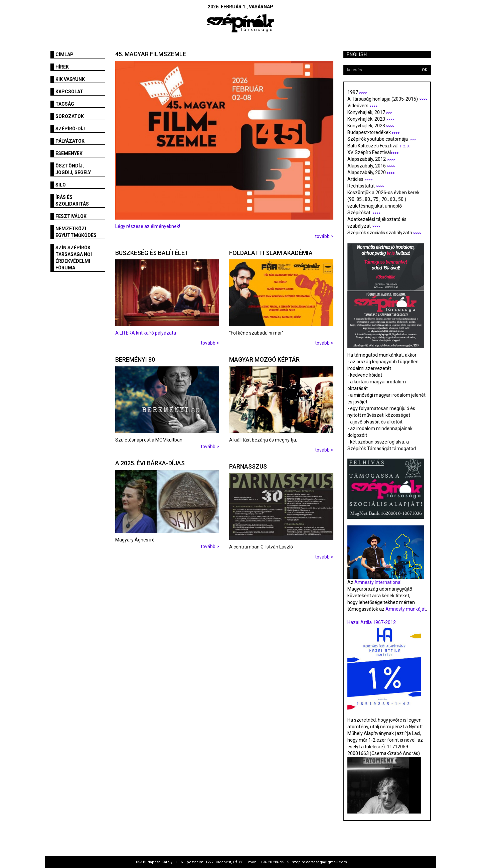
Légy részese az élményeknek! (148, 226)
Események (69, 153)
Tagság (65, 104)
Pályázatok (70, 141)
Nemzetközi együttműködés (76, 232)
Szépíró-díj (70, 129)
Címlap (64, 54)
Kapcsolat (69, 92)
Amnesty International (378, 582)
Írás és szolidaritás (72, 201)
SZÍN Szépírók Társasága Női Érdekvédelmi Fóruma (74, 258)
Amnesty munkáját (405, 609)
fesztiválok (71, 216)
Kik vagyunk (70, 79)
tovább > (324, 236)
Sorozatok (70, 116)
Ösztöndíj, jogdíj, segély (73, 169)
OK (425, 70)
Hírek (62, 67)
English (357, 54)
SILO (61, 185)
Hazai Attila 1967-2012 (372, 622)
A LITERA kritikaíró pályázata (146, 333)
